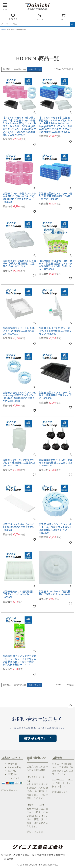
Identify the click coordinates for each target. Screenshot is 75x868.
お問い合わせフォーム (38, 738)
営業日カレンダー (61, 792)
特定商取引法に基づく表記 (15, 855)
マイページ (39, 17)
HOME (4, 29)
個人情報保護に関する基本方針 (49, 855)
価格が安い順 (20, 69)
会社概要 (9, 858)
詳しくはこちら (10, 790)
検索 (72, 24)
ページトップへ (70, 705)
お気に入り (13, 17)
